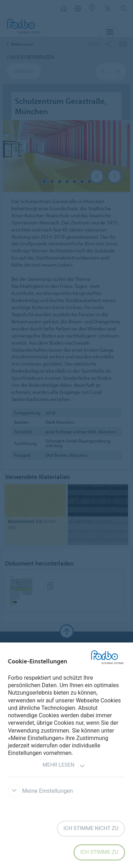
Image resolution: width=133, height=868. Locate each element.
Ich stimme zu (99, 852)
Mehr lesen (64, 766)
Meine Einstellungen (40, 791)
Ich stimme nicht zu (91, 828)
